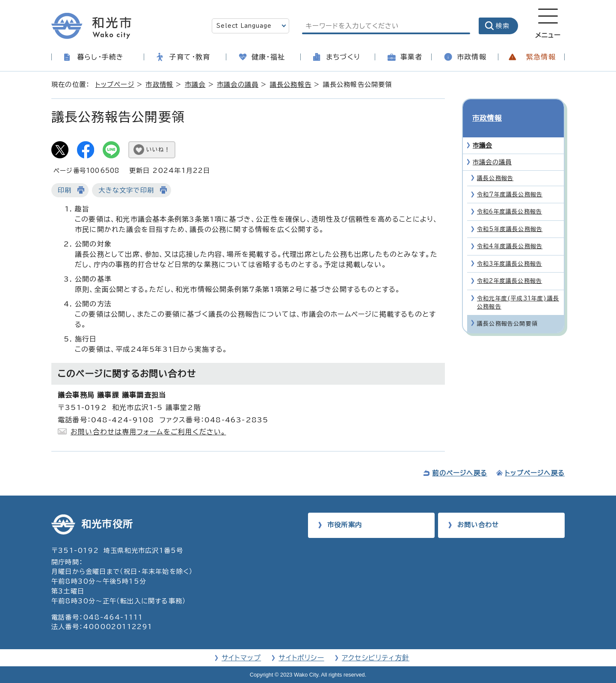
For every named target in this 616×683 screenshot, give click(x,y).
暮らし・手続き (100, 57)
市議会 (195, 85)
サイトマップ (241, 658)
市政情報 (472, 57)
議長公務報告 (291, 85)
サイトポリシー (301, 658)
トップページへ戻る (535, 473)
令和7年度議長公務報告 (510, 179)
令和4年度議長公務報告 (510, 231)
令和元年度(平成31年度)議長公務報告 (518, 287)
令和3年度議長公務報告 (509, 248)
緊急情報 (541, 57)
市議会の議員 (238, 85)
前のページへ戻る (460, 473)
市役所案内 (345, 525)
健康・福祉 (268, 57)
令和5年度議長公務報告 (510, 214)
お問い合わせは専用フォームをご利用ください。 (148, 432)
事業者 (412, 57)
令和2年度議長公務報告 (509, 266)
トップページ (115, 85)
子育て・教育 (190, 57)
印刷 (65, 190)
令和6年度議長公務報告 (509, 197)
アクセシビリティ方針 (376, 658)
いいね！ (158, 150)
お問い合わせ (478, 525)
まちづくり (343, 57)
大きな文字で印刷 (126, 190)
